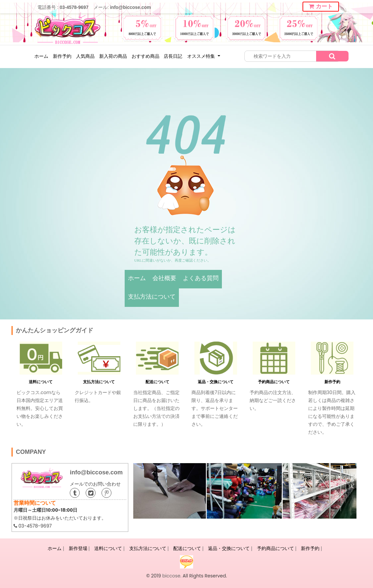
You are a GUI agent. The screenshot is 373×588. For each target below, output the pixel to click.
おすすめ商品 (145, 56)
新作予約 (62, 56)
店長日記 (173, 56)
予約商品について (274, 382)
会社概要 (164, 278)
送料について (41, 382)
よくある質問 (201, 278)
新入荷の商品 (113, 56)
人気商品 (85, 56)
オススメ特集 (202, 56)
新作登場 (78, 548)
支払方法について (152, 297)
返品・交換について (216, 382)
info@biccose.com (130, 7)
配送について (157, 382)
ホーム (41, 56)
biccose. (172, 576)
